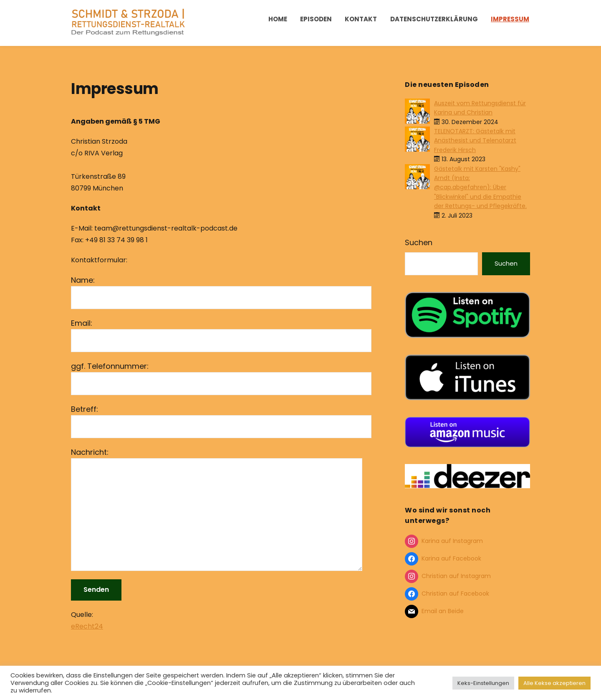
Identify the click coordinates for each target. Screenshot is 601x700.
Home (278, 19)
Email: (221, 335)
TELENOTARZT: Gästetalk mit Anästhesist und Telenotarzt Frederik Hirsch (475, 141)
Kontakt (361, 19)
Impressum (510, 19)
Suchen (419, 242)
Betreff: (221, 421)
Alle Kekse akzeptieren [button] (554, 683)
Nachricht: (221, 509)
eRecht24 (87, 626)
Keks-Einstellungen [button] (483, 683)
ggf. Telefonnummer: (221, 378)
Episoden (316, 19)
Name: (221, 292)
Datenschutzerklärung (434, 19)
